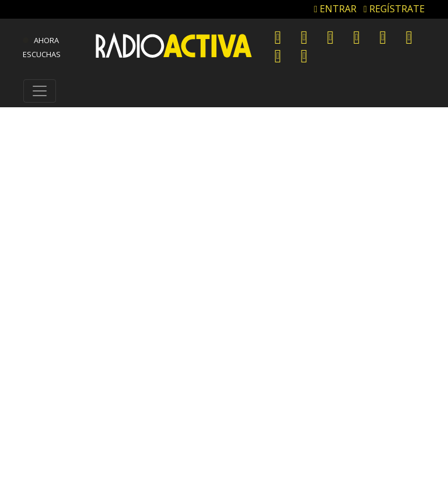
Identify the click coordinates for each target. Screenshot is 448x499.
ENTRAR (335, 9)
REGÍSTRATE (394, 9)
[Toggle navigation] (40, 91)
